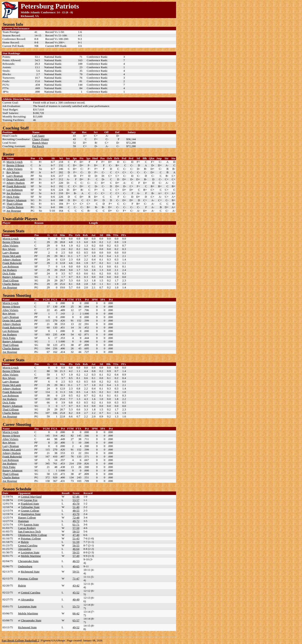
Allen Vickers (14, 169)
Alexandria (25, 549)
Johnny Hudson (16, 183)
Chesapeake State (28, 561)
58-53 (76, 531)
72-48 (76, 517)
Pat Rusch (38, 146)
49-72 (76, 521)
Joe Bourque (14, 211)
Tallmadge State (30, 507)
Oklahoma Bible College (33, 535)
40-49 (76, 599)
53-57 (76, 500)
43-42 (76, 585)
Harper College (27, 517)
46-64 (76, 549)
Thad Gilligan (15, 204)
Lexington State (30, 552)
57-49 (76, 556)
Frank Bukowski (16, 186)
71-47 (76, 579)
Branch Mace (40, 143)
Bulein (25, 542)
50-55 (76, 552)
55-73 (76, 606)
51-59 (76, 542)
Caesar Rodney (27, 528)
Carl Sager (38, 136)
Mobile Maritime (31, 556)
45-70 (76, 504)
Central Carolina (28, 545)
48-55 (76, 511)
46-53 (76, 561)
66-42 (76, 613)
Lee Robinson (15, 190)
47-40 (76, 535)
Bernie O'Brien (15, 165)
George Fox (31, 500)
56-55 (76, 545)
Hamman (23, 521)
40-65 (76, 566)
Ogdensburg (25, 566)
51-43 (76, 538)
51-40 (76, 507)
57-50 (76, 528)
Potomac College (31, 538)
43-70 (76, 514)
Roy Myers (13, 172)
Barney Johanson (16, 200)
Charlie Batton (15, 207)
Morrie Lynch (15, 162)
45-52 (76, 592)
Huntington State (31, 514)
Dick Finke (13, 197)
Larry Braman (15, 176)
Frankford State (30, 504)
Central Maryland (31, 497)
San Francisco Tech (29, 531)
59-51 (76, 572)
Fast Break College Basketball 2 (20, 640)
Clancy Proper (41, 139)
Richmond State (30, 572)
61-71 (76, 524)
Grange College (30, 511)
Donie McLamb (16, 179)
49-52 (76, 627)
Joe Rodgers (14, 193)
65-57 (76, 620)
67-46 (76, 497)
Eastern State (31, 524)
